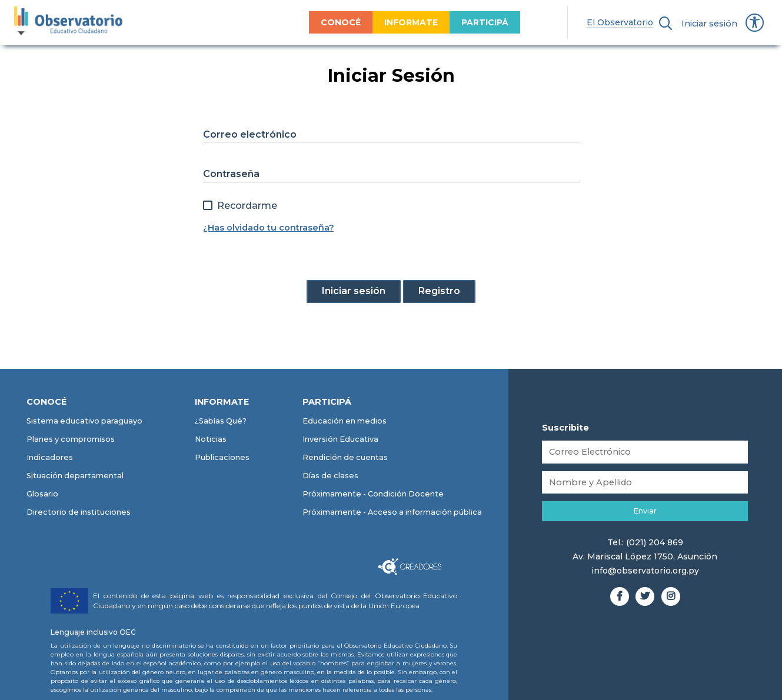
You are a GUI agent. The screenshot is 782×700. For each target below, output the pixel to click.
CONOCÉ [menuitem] (314, 22)
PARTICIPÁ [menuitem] (458, 22)
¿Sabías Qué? (221, 421)
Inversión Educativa (340, 439)
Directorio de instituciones (79, 512)
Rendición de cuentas (345, 457)
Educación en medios (345, 421)
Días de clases (330, 476)
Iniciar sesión (709, 24)
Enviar (645, 511)
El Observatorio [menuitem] (594, 22)
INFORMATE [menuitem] (385, 22)
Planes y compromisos (71, 439)
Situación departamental (75, 476)
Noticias (211, 439)
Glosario (42, 494)
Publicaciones (222, 457)
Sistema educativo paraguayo (84, 421)
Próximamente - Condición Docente (373, 494)
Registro (439, 291)
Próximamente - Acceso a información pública (392, 512)
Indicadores (50, 457)
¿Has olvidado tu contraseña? (269, 228)
